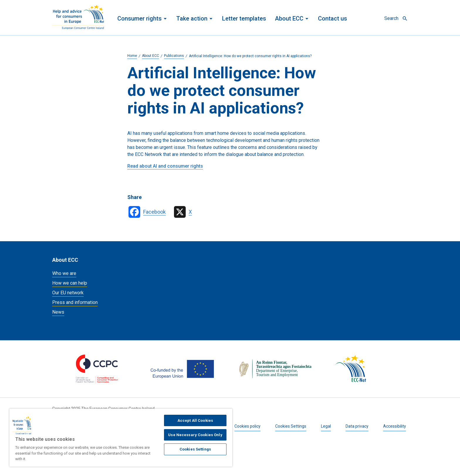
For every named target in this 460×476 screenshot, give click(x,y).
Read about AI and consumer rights (165, 166)
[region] (121, 438)
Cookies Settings (291, 426)
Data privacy (357, 426)
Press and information (75, 302)
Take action (192, 18)
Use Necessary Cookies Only (195, 435)
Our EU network (68, 293)
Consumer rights (139, 18)
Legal (326, 426)
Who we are (64, 273)
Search (391, 18)
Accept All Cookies (195, 420)
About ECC (289, 18)
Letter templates (244, 18)
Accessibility (395, 426)
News (58, 312)
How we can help (70, 283)
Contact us (333, 18)
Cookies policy (247, 426)
